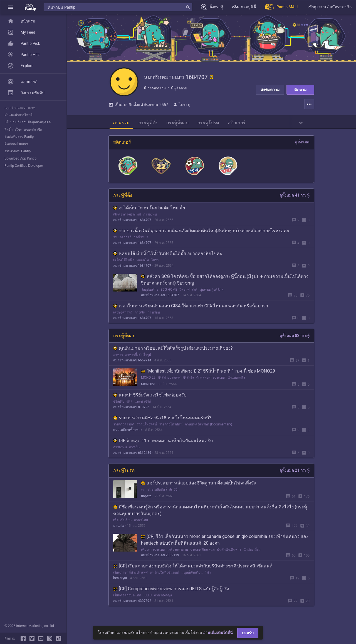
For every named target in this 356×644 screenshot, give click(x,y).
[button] (10, 7)
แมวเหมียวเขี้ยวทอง (128, 434)
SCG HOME (169, 294)
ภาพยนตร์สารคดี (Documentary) (208, 429)
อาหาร (118, 359)
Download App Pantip (20, 158)
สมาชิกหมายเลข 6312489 (132, 457)
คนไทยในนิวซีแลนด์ (165, 577)
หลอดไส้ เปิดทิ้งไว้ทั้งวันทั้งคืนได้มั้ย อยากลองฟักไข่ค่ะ (168, 258)
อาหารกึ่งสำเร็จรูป (138, 359)
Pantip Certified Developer (24, 166)
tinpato (146, 501)
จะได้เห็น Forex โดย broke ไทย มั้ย (149, 212)
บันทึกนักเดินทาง (229, 554)
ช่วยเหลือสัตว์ (157, 494)
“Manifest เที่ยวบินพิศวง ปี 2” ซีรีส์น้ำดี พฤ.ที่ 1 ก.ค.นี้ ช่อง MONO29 (208, 375)
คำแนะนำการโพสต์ (18, 115)
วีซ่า (208, 577)
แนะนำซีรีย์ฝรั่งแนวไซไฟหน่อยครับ (150, 399)
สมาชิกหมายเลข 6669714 (132, 365)
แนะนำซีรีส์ (143, 406)
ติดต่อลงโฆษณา (16, 144)
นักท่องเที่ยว (252, 554)
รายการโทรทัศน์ (171, 429)
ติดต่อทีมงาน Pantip (19, 137)
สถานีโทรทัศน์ (147, 429)
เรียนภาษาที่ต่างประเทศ (130, 577)
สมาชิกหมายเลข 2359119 (160, 560)
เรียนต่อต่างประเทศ (127, 600)
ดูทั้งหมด (302, 146)
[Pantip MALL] (282, 7)
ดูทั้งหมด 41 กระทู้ (295, 200)
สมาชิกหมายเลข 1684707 (132, 224)
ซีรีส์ (129, 406)
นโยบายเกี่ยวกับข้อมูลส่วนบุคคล (28, 122)
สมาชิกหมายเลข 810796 (131, 412)
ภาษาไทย (141, 525)
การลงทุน (150, 219)
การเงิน (140, 317)
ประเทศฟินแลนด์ (202, 554)
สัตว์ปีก (174, 494)
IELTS (148, 600)
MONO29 (148, 389)
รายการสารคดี (124, 429)
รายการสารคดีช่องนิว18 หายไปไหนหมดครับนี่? (162, 422)
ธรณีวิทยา (141, 242)
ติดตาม (300, 90)
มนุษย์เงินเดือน (192, 577)
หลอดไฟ (143, 265)
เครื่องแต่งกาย (178, 554)
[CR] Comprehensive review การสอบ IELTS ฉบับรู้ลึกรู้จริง (171, 593)
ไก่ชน (155, 265)
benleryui (120, 582)
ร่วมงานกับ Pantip (18, 151)
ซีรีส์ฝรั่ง (188, 382)
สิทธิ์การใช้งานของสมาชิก (23, 129)
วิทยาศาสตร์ (122, 242)
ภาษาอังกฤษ (163, 600)
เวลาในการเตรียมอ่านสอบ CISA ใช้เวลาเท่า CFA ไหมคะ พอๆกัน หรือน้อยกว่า (191, 310)
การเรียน (154, 317)
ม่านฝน (118, 530)
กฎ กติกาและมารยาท (20, 108)
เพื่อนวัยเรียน (122, 525)
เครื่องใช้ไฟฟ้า (124, 265)
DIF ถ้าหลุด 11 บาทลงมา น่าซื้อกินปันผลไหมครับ (163, 445)
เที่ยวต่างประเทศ (153, 554)
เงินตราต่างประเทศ (127, 219)
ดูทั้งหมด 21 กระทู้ (295, 475)
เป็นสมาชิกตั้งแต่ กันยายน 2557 (138, 109)
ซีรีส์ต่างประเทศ (169, 382)
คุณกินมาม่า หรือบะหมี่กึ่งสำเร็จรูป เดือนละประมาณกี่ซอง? (173, 353)
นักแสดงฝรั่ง (236, 382)
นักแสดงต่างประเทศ (211, 382)
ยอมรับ (248, 633)
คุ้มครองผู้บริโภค (212, 294)
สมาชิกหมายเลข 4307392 (132, 605)
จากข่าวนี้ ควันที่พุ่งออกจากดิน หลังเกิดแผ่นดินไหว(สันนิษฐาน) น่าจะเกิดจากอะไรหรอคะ (201, 235)
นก (143, 494)
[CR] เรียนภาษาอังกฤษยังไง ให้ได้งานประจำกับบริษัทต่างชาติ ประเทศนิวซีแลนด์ (193, 570)
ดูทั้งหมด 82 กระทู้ (295, 340)
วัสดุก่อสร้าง (150, 294)
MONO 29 (148, 382)
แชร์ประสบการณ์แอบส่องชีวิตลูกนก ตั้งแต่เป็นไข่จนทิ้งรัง (198, 487)
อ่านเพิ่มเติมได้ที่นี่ (218, 633)
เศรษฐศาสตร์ (123, 317)
